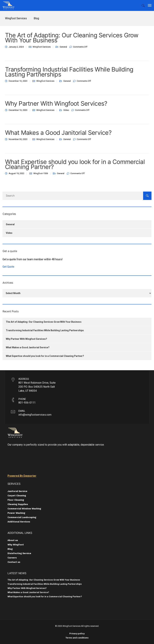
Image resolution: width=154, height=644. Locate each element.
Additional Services (19, 522)
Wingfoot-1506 (41, 173)
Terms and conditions (77, 638)
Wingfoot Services (42, 47)
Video (66, 110)
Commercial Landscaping (22, 517)
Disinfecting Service (19, 553)
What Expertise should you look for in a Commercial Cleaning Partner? (75, 164)
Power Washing (16, 513)
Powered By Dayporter (22, 476)
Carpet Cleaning (17, 496)
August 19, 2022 (17, 173)
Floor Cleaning (16, 500)
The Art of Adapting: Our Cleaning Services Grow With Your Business (72, 38)
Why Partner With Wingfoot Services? (56, 103)
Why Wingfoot (16, 545)
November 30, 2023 (18, 139)
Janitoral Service (17, 491)
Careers (12, 558)
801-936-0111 (27, 403)
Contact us (14, 562)
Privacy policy (77, 634)
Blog (10, 549)
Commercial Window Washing (24, 509)
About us (13, 540)
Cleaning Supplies (18, 504)
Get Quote (8, 267)
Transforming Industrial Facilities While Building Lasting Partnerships (69, 72)
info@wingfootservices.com (35, 415)
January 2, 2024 (16, 47)
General (63, 47)
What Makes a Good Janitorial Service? (58, 133)
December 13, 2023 (18, 81)
